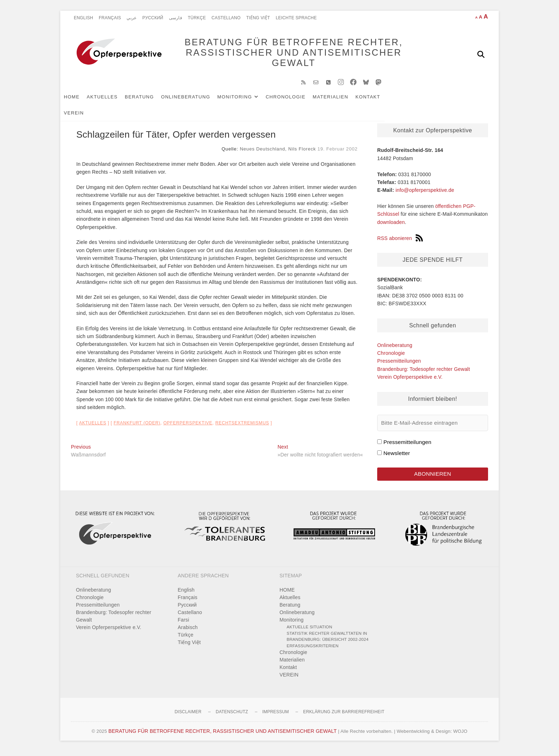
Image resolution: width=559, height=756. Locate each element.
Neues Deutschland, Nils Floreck (278, 152)
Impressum (276, 716)
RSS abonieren (400, 242)
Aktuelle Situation (309, 631)
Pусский (153, 18)
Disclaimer (188, 716)
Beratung (150, 100)
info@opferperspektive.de (425, 194)
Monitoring (245, 100)
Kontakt (379, 100)
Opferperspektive (188, 426)
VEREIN (408, 100)
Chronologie (296, 100)
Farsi (184, 624)
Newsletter (397, 457)
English (83, 18)
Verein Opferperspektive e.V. (410, 380)
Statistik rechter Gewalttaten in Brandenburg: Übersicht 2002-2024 (328, 641)
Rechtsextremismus (242, 426)
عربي (132, 18)
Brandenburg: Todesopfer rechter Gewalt (424, 373)
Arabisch (188, 632)
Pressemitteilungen (399, 364)
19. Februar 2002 (337, 152)
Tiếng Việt (258, 18)
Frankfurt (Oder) (137, 426)
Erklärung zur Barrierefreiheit (344, 716)
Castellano (226, 18)
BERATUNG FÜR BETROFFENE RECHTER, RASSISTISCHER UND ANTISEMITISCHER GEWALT (283, 54)
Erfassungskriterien (313, 650)
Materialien (341, 100)
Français (110, 18)
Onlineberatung (196, 100)
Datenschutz (232, 716)
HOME (82, 100)
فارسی (176, 18)
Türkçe (197, 18)
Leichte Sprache (296, 18)
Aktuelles (113, 100)
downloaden (391, 226)
